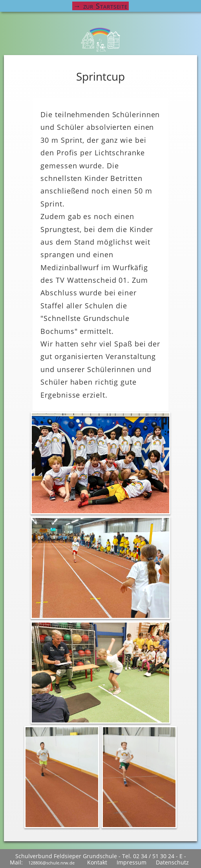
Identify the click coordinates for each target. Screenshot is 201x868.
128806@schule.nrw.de (51, 863)
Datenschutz (172, 862)
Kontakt (97, 862)
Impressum (132, 862)
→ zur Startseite (100, 6)
